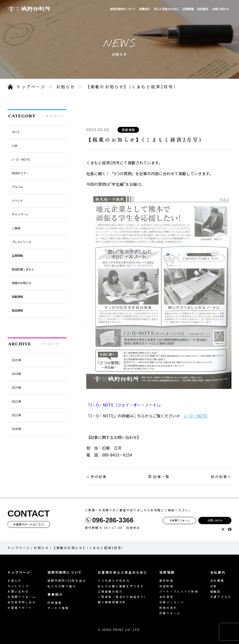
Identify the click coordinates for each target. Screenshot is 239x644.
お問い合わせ (220, 9)
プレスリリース (21, 242)
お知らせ (66, 87)
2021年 (16, 415)
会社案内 (203, 9)
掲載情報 (128, 130)
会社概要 (217, 581)
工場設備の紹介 (110, 591)
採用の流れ (168, 608)
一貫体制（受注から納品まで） (123, 597)
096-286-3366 (113, 520)
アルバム (17, 187)
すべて (16, 132)
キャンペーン (20, 214)
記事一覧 (162, 477)
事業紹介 (145, 9)
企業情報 (17, 256)
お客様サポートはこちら (28, 524)
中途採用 (167, 586)
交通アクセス (221, 597)
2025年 (16, 360)
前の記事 (219, 477)
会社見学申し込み (22, 602)
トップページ (31, 87)
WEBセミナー (20, 173)
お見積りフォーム (180, 520)
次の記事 (99, 477)
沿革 (214, 586)
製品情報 (17, 310)
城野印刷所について (123, 9)
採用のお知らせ (21, 283)
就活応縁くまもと (23, 269)
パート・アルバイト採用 (179, 591)
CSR (14, 146)
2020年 (16, 429)
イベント (17, 200)
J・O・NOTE (196, 416)
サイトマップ (18, 586)
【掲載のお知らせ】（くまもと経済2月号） (132, 87)
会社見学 (167, 597)
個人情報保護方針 (112, 602)
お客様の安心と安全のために (123, 572)
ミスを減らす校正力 (114, 581)
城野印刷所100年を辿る (67, 581)
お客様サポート (20, 608)
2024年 (16, 374)
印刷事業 (55, 603)
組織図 (216, 591)
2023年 (16, 387)
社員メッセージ (172, 602)
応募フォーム (170, 613)
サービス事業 (58, 608)
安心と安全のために (166, 9)
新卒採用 (167, 581)
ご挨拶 (16, 228)
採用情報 (188, 9)
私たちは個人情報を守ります (121, 586)
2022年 (16, 401)
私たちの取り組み (62, 586)
